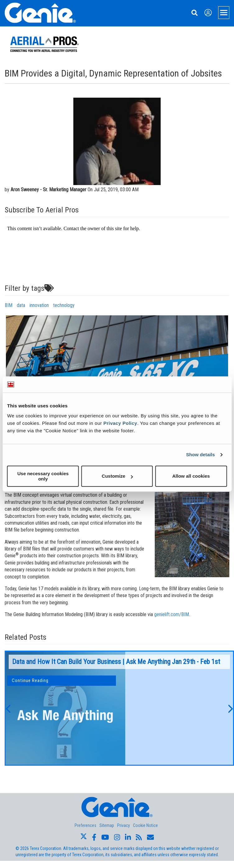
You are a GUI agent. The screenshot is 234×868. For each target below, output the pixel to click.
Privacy (124, 825)
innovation (39, 305)
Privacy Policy (120, 423)
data (21, 305)
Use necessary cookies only (43, 476)
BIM (9, 305)
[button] (8, 708)
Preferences (85, 825)
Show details (201, 455)
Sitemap (107, 825)
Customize (117, 476)
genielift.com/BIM (172, 614)
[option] (119, 708)
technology (64, 305)
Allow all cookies (191, 476)
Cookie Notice (145, 825)
